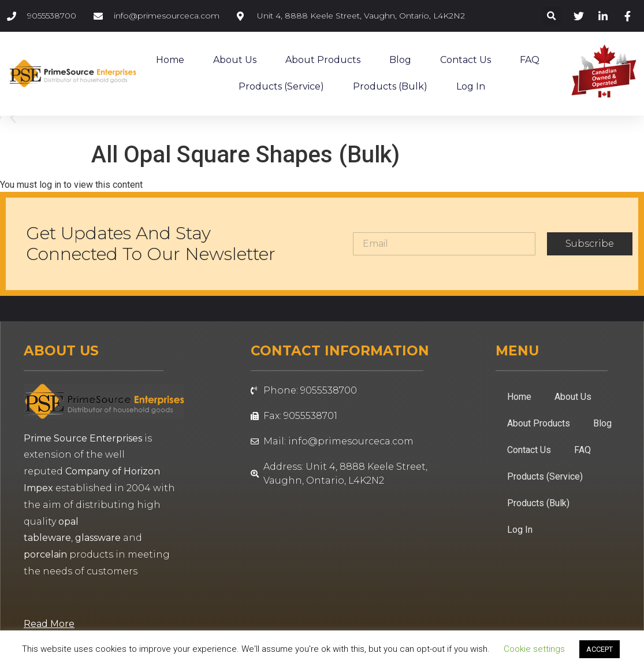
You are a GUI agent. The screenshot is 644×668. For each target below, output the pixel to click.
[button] (552, 16)
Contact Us (466, 60)
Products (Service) (281, 86)
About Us (235, 60)
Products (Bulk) (390, 86)
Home (170, 60)
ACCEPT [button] (600, 649)
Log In (471, 86)
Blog (400, 60)
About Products (323, 60)
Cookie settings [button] (534, 649)
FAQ (530, 60)
